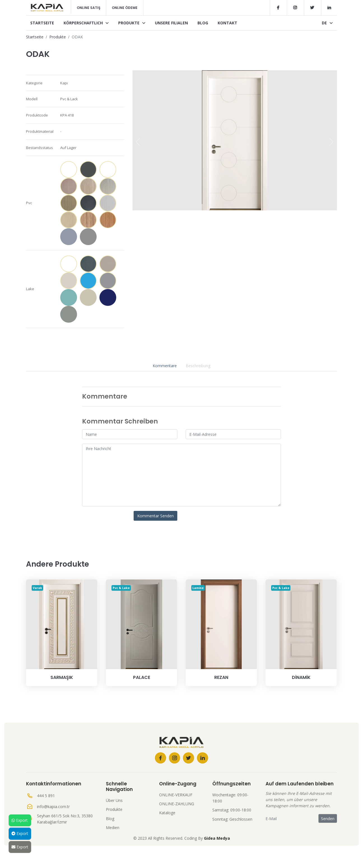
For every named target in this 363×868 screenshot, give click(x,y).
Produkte (132, 23)
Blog (203, 23)
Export (20, 820)
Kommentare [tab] (165, 366)
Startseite (42, 23)
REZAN (221, 677)
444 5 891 (46, 796)
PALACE (142, 677)
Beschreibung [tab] (198, 366)
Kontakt (227, 23)
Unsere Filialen (171, 23)
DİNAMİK (301, 677)
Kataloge (167, 813)
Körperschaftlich (86, 23)
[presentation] (138, 142)
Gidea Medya (217, 838)
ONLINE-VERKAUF (176, 795)
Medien (113, 828)
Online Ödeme (125, 8)
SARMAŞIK (62, 677)
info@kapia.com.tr (53, 807)
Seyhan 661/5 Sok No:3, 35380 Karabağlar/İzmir (65, 819)
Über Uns (114, 800)
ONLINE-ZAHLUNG (177, 804)
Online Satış (89, 8)
